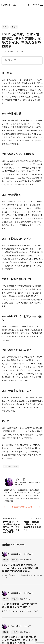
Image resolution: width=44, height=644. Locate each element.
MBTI (5, 27)
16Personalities (11, 467)
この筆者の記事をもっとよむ (22, 507)
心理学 (14, 27)
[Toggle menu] (37, 5)
